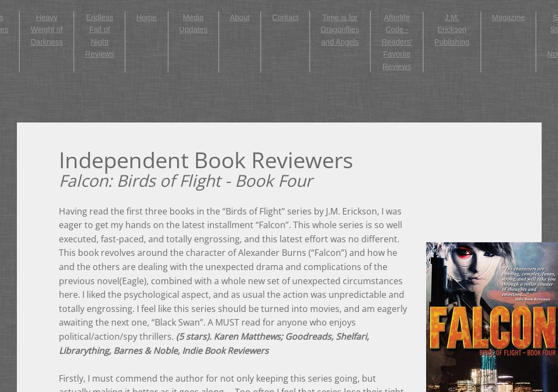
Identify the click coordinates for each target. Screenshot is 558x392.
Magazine (509, 17)
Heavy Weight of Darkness (47, 30)
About (240, 17)
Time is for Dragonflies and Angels (340, 30)
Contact (285, 17)
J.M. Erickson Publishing (452, 30)
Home (146, 17)
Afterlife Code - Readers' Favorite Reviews (397, 42)
